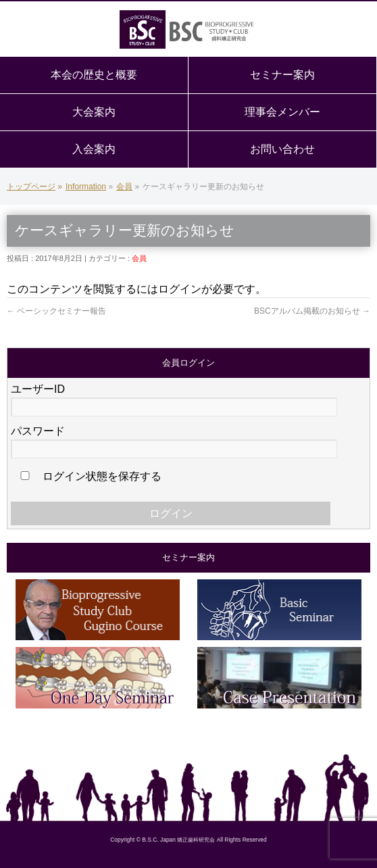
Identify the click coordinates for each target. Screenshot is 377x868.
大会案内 (94, 112)
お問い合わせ (282, 149)
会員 (139, 258)
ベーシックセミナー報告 (56, 311)
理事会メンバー (282, 112)
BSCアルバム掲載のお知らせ (312, 311)
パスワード (38, 431)
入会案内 (94, 149)
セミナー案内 (282, 75)
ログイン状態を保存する (89, 476)
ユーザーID (38, 389)
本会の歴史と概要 (94, 75)
